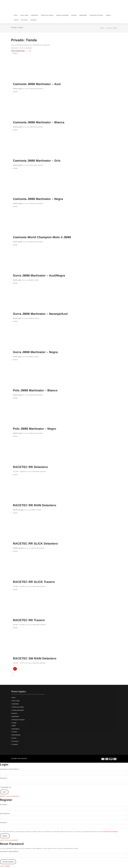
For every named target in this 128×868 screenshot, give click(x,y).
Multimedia (83, 15)
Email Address (5, 814)
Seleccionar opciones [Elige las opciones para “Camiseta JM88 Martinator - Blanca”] (36, 127)
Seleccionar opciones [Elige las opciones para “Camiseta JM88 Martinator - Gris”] (36, 165)
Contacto (33, 20)
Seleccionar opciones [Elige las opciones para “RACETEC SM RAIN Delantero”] (39, 663)
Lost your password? (13, 796)
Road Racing (16, 735)
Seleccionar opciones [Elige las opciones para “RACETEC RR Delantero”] (39, 472)
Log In (2, 840)
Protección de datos (96, 15)
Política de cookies (47, 15)
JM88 (14, 726)
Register (3, 796)
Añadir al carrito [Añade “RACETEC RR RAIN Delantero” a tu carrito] (36, 510)
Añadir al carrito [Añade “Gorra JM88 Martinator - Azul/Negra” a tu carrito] (34, 280)
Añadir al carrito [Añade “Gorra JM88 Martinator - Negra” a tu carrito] (34, 357)
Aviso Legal (24, 15)
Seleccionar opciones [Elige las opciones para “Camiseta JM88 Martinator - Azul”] (36, 89)
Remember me (6, 787)
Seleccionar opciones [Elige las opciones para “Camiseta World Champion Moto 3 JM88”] (36, 242)
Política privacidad (62, 15)
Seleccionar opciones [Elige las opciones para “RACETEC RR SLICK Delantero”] (38, 548)
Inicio (16, 15)
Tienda (109, 15)
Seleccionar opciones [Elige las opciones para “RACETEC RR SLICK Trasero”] (39, 586)
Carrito (16, 20)
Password (4, 778)
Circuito (15, 732)
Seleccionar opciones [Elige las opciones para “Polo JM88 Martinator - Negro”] (36, 433)
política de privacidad (111, 832)
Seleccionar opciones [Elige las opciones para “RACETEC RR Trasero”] (39, 625)
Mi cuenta (24, 20)
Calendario (34, 15)
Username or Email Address (10, 769)
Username (4, 805)
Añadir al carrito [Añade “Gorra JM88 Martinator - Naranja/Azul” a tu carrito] (34, 318)
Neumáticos (16, 729)
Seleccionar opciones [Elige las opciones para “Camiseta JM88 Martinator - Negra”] (36, 203)
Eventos (74, 15)
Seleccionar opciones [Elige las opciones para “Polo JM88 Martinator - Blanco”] (36, 395)
